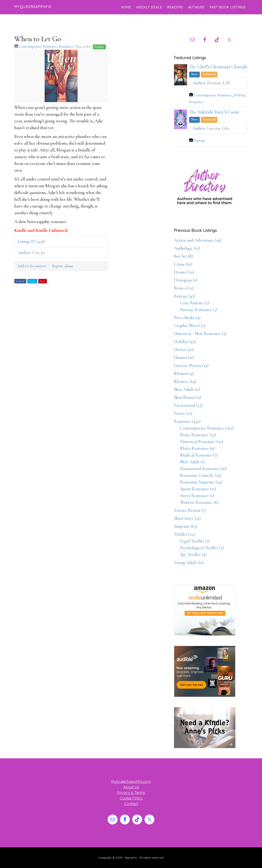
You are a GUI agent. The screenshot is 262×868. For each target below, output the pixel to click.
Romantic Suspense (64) (201, 482)
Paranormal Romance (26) (204, 469)
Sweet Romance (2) (197, 496)
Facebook (20, 281)
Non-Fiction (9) (188, 397)
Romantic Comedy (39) (201, 475)
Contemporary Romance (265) (207, 428)
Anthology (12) (187, 248)
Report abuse (63, 266)
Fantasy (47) (185, 296)
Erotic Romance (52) (198, 435)
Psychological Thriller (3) (202, 548)
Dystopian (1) (186, 280)
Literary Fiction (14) (191, 365)
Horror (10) (184, 349)
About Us (131, 787)
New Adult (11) (187, 389)
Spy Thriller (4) (193, 555)
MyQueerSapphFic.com (131, 782)
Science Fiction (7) (190, 510)
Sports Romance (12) (198, 489)
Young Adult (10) (189, 563)
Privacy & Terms (131, 793)
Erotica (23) (184, 288)
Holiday (239, 95)
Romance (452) (187, 421)
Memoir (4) (184, 373)
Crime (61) (183, 264)
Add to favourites (32, 266)
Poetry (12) (183, 413)
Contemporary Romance (38, 46)
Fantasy (200, 141)
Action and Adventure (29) (198, 240)
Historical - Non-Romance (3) (200, 334)
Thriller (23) (184, 534)
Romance (66, 46)
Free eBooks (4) (187, 318)
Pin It (43, 281)
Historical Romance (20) (202, 442)
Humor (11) (184, 357)
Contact (131, 804)
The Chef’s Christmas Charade (218, 67)
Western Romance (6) (199, 502)
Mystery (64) (185, 381)
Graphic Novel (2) (190, 326)
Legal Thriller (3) (195, 541)
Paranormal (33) (188, 405)
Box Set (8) (184, 256)
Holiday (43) (185, 342)
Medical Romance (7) (199, 455)
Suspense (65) (186, 526)
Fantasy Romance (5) (199, 310)
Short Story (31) (187, 518)
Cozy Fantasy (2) (195, 303)
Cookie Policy (131, 798)
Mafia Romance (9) (197, 448)
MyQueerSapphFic (33, 7)
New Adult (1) (193, 462)
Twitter (32, 281)
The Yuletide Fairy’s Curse (214, 112)
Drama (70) (184, 272)
